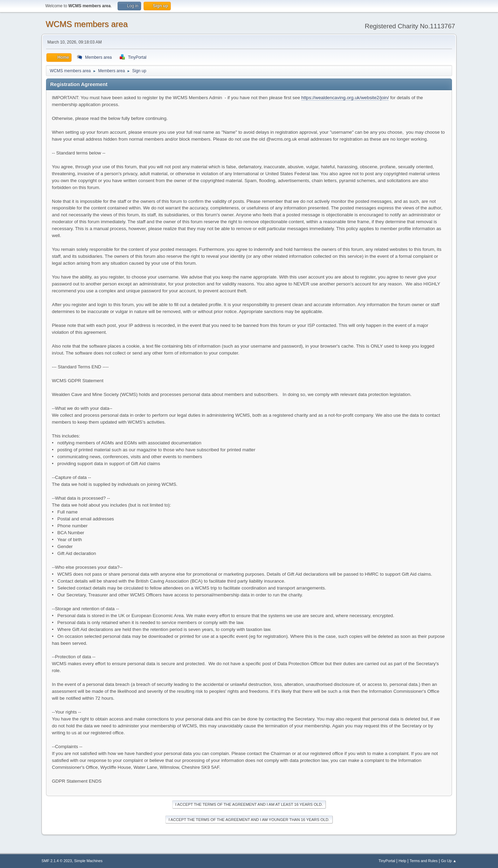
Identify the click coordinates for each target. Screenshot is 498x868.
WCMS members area (87, 24)
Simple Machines (88, 861)
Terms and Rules (424, 861)
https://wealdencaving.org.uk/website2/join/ (345, 98)
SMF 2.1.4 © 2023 (57, 861)
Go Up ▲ (449, 861)
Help (403, 861)
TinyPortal (387, 861)
